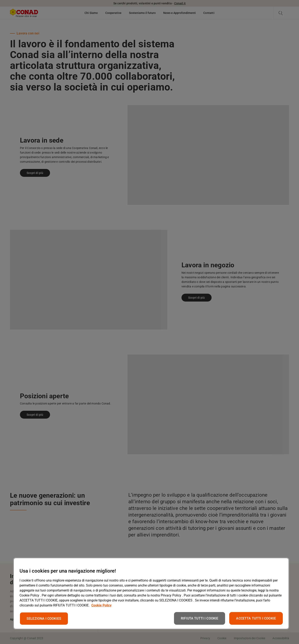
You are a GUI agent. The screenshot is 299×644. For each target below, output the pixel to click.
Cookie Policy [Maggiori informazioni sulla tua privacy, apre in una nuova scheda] (101, 605)
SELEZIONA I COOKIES (44, 619)
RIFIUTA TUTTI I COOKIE (200, 618)
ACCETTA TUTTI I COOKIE (256, 618)
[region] (151, 593)
